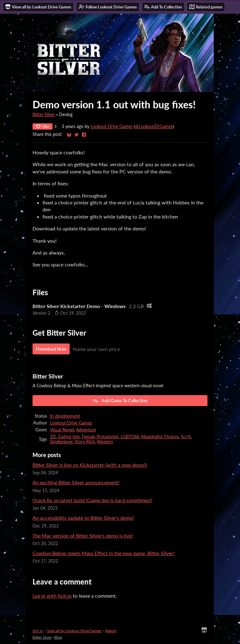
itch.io (38, 631)
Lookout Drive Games (112, 126)
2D (53, 437)
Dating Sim (69, 437)
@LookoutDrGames (154, 126)
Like (42, 126)
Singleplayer (61, 442)
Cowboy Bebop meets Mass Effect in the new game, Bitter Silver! (103, 553)
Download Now (51, 349)
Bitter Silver (44, 115)
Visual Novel (62, 430)
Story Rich (85, 442)
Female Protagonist (100, 437)
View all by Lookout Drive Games (74, 631)
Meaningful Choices (160, 437)
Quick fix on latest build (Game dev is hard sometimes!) (92, 500)
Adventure (86, 430)
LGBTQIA (130, 437)
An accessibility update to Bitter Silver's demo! (83, 518)
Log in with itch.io (52, 596)
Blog (58, 637)
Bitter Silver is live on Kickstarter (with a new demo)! (90, 465)
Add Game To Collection (120, 401)
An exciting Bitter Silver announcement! (76, 482)
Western (105, 442)
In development (65, 416)
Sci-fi (186, 437)
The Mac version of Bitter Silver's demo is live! (83, 536)
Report (111, 631)
